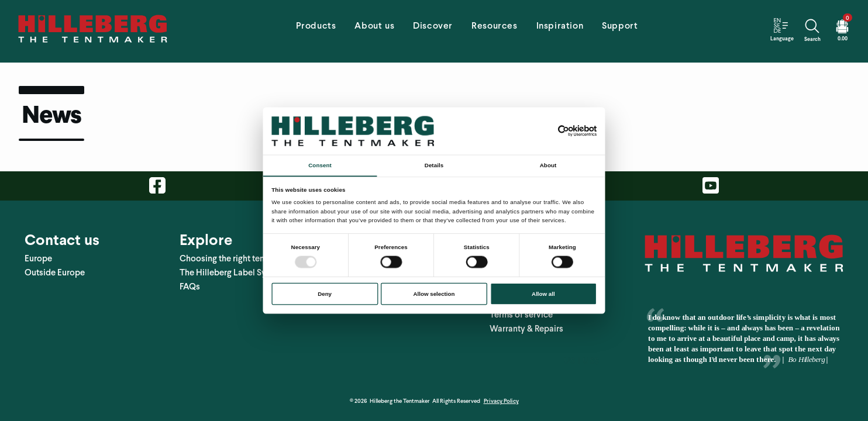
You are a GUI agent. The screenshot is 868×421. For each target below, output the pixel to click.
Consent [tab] (320, 165)
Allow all (543, 294)
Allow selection (434, 294)
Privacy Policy (501, 390)
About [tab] (548, 165)
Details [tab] (434, 165)
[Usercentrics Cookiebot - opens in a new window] (563, 131)
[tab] (316, 29)
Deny (325, 294)
